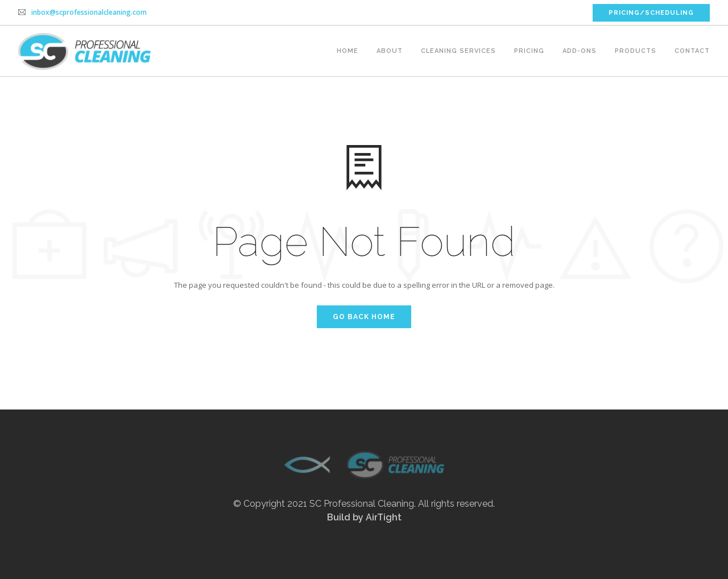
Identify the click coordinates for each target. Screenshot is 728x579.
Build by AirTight (364, 517)
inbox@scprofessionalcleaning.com (89, 12)
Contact (692, 51)
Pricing (529, 51)
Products (636, 51)
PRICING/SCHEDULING (651, 13)
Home (348, 51)
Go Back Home (364, 317)
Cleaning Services (458, 51)
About (390, 51)
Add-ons (580, 51)
